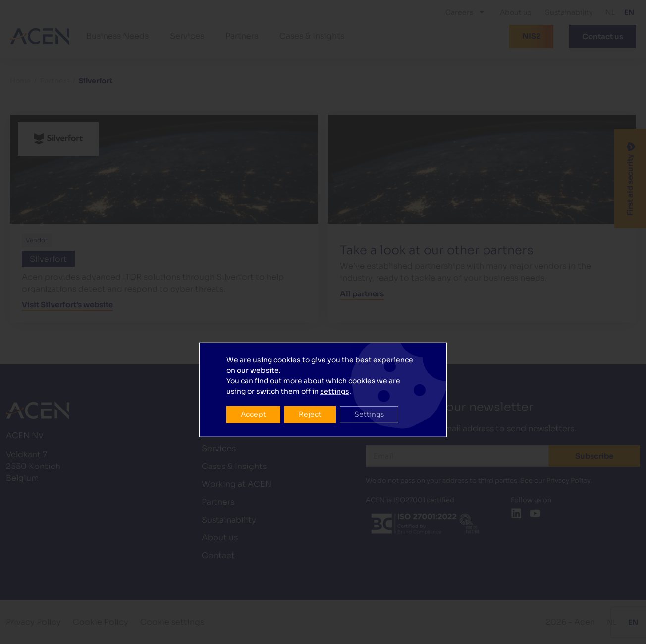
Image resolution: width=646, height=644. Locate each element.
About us (515, 12)
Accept (254, 339)
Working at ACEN (237, 484)
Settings (372, 339)
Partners (242, 36)
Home (20, 81)
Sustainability (569, 12)
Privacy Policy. (569, 481)
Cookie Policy (101, 622)
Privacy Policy (33, 622)
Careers (465, 12)
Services (187, 36)
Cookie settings (172, 622)
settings (335, 315)
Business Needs (117, 36)
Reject (312, 339)
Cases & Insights (312, 36)
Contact (218, 556)
